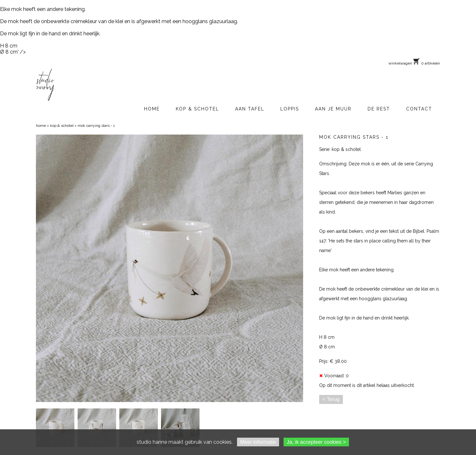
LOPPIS (290, 109)
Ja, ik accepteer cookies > (316, 442)
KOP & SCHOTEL (197, 109)
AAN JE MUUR (333, 109)
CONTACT (419, 109)
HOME (152, 109)
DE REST (379, 109)
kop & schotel (62, 126)
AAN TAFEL (250, 109)
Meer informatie (258, 442)
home (41, 126)
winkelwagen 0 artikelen (414, 63)
